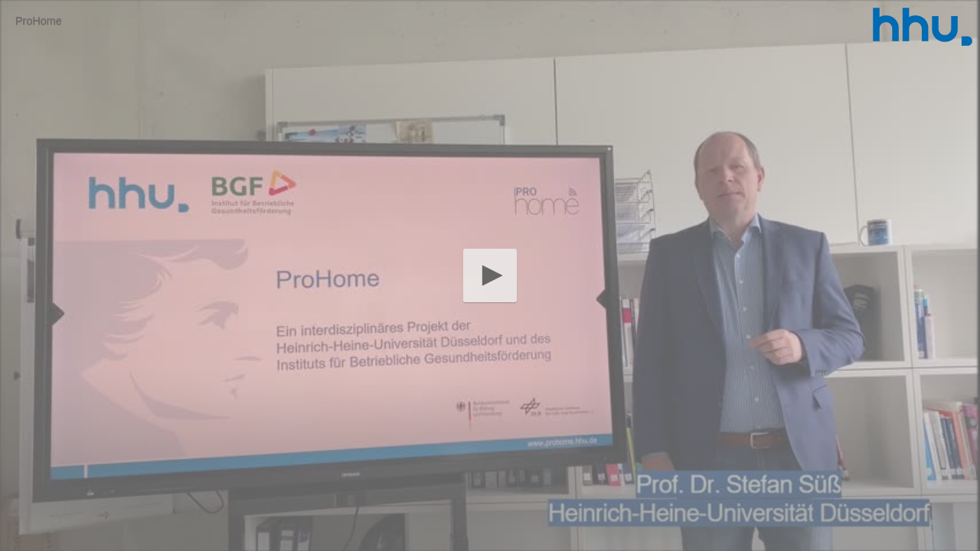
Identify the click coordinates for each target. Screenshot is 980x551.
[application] (490, 275)
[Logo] (923, 27)
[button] (490, 275)
